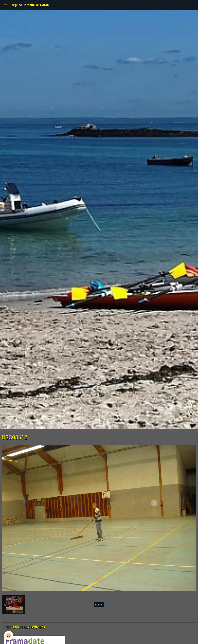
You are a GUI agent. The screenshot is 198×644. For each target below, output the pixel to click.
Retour (99, 605)
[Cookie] (9, 636)
